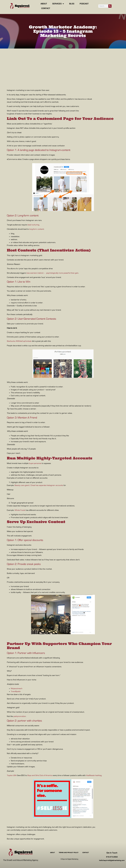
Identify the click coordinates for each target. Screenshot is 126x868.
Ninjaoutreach (17, 689)
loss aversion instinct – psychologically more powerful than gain (52, 273)
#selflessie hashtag (94, 775)
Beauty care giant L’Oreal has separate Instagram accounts (39, 485)
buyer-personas (35, 463)
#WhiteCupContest (24, 341)
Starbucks (11, 341)
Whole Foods (20, 510)
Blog (72, 4)
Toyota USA (12, 775)
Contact (46, 8)
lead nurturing (33, 225)
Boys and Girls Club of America (40, 775)
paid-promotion (20, 716)
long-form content (37, 229)
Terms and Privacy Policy (69, 853)
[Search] (110, 6)
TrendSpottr (16, 691)
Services (58, 4)
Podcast (84, 4)
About (44, 4)
